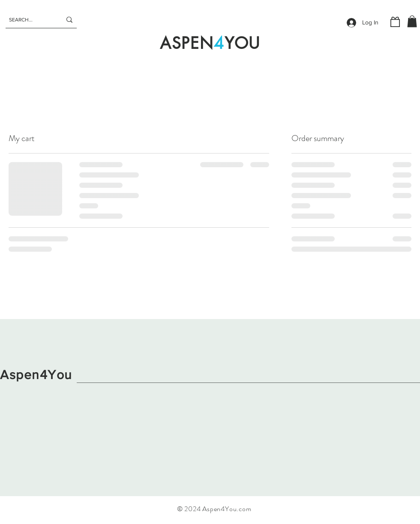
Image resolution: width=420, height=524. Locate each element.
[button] (412, 21)
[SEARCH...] (29, 20)
